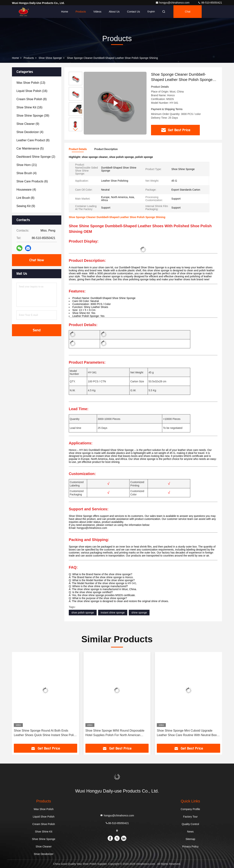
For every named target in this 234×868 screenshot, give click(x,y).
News (190, 832)
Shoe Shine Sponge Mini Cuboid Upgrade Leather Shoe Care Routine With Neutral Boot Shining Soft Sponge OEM (187, 733)
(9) (28, 124)
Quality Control (190, 824)
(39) (33, 116)
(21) (27, 165)
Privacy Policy (190, 847)
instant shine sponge (113, 613)
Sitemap (190, 839)
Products (81, 12)
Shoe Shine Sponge (50, 58)
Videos (97, 12)
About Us (114, 12)
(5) (30, 148)
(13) (31, 83)
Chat (188, 12)
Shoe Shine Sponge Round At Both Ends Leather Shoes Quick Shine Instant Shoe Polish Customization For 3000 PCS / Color (45, 733)
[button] (76, 130)
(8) (32, 99)
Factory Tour (190, 817)
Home (65, 12)
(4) (30, 132)
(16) (32, 91)
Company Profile (190, 809)
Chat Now (37, 260)
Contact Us (134, 12)
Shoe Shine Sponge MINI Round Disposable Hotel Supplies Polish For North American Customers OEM (115, 733)
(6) (32, 181)
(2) (36, 157)
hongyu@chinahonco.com (173, 3)
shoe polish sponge (83, 613)
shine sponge (139, 613)
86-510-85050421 (210, 3)
